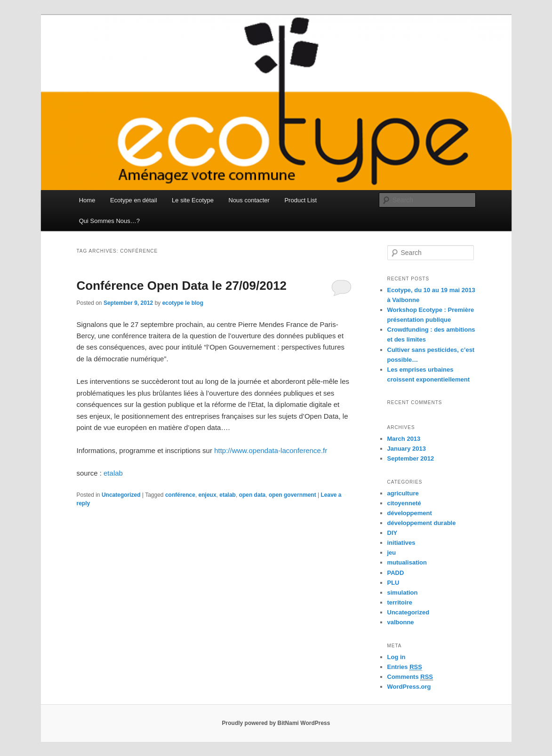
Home (87, 200)
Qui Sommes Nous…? (109, 221)
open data (252, 495)
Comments (410, 677)
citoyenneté (404, 503)
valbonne (401, 622)
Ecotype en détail (134, 200)
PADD (396, 573)
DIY (392, 533)
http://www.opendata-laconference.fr (271, 450)
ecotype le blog (183, 303)
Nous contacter (249, 200)
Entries (405, 667)
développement (410, 513)
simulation (403, 593)
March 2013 (404, 439)
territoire (400, 602)
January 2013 (407, 449)
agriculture (403, 493)
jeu (392, 553)
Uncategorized (121, 495)
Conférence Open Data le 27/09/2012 (182, 286)
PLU (393, 583)
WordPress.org (409, 687)
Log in (396, 657)
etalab (113, 473)
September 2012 (411, 458)
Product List (300, 200)
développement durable (422, 523)
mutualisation (407, 562)
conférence (180, 495)
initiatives (401, 543)
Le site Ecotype (193, 200)
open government (292, 495)
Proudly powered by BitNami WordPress (276, 723)
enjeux (208, 495)
